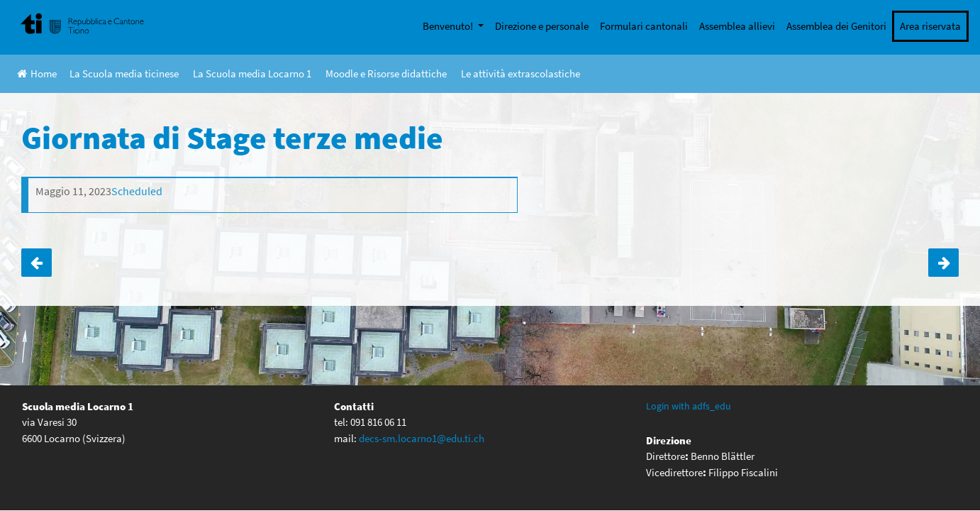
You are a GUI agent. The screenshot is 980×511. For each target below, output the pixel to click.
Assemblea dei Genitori (836, 26)
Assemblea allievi (737, 26)
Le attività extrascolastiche (520, 73)
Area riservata (930, 26)
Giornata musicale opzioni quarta (37, 263)
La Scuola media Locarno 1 (252, 73)
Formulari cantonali (644, 26)
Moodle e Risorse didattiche (386, 73)
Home (37, 73)
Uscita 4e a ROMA (943, 263)
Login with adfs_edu (689, 406)
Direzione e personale (542, 26)
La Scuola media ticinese (124, 73)
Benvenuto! (449, 26)
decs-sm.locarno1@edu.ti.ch (422, 438)
